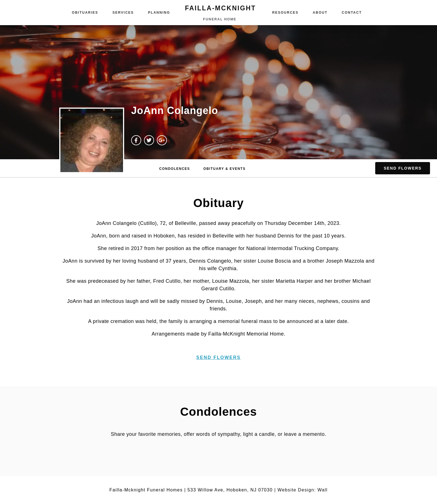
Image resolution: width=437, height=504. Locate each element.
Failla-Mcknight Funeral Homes (146, 490)
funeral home (220, 19)
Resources (285, 13)
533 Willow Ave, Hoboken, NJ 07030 (230, 490)
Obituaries (85, 13)
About (320, 13)
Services (123, 13)
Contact (352, 13)
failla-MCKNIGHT (220, 8)
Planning (159, 13)
